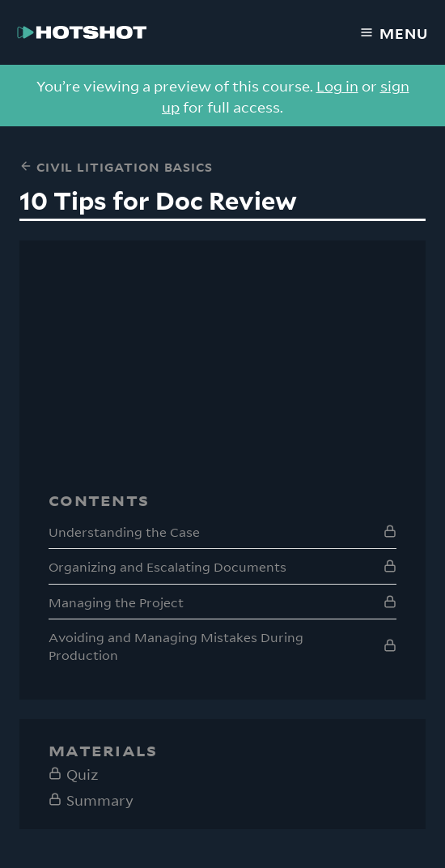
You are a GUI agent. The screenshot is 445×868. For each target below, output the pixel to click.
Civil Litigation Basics (116, 166)
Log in (337, 85)
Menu (394, 32)
